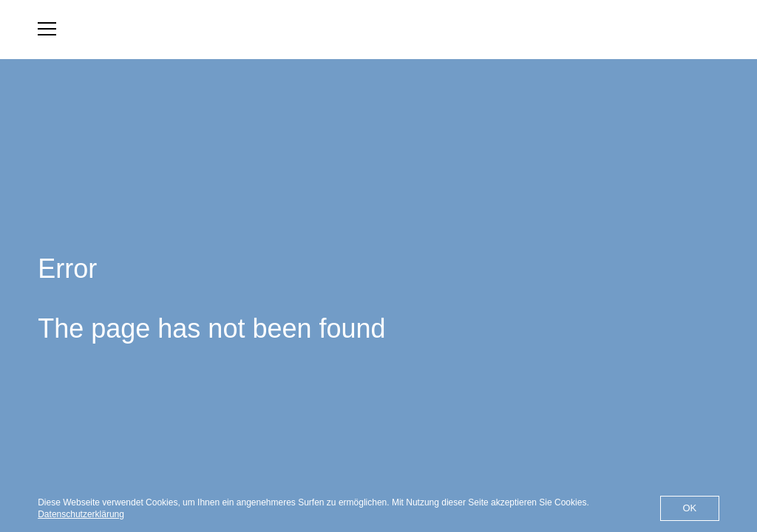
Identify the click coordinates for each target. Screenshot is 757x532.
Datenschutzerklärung (81, 514)
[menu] (47, 29)
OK (689, 508)
